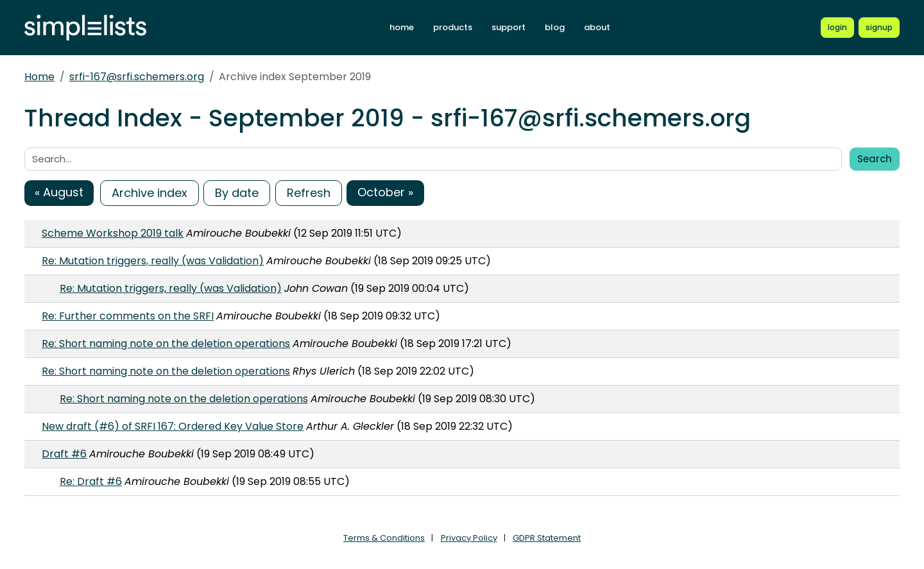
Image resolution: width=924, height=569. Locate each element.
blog (555, 27)
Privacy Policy (469, 538)
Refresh (309, 193)
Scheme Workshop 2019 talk (113, 233)
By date (237, 193)
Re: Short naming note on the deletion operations (166, 344)
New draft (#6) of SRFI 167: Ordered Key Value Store (173, 426)
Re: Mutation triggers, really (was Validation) (153, 261)
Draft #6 (64, 454)
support (509, 27)
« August (59, 192)
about (597, 27)
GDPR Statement (547, 538)
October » (385, 192)
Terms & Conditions (384, 538)
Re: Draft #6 (91, 481)
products (453, 27)
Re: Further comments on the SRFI (128, 316)
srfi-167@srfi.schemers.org (137, 77)
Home (39, 77)
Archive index (150, 193)
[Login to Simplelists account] (837, 28)
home (402, 27)
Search (875, 159)
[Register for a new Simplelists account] (879, 28)
